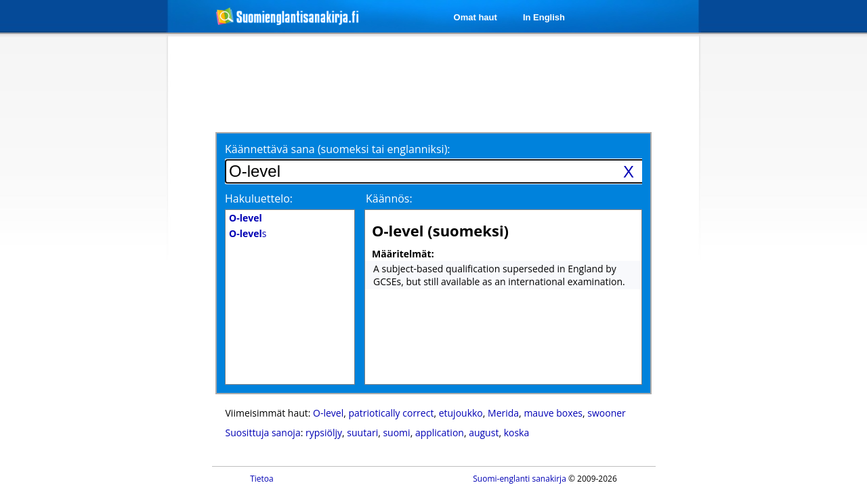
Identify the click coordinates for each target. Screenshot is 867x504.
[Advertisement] (96, 256)
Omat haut (475, 17)
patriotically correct (392, 413)
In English (544, 17)
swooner (607, 413)
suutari (362, 433)
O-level (328, 413)
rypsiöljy (324, 433)
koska (517, 433)
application (440, 433)
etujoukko (461, 413)
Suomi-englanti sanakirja (520, 479)
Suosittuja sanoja (263, 433)
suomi (396, 433)
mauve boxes (553, 413)
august (484, 433)
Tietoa (262, 479)
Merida (503, 413)
